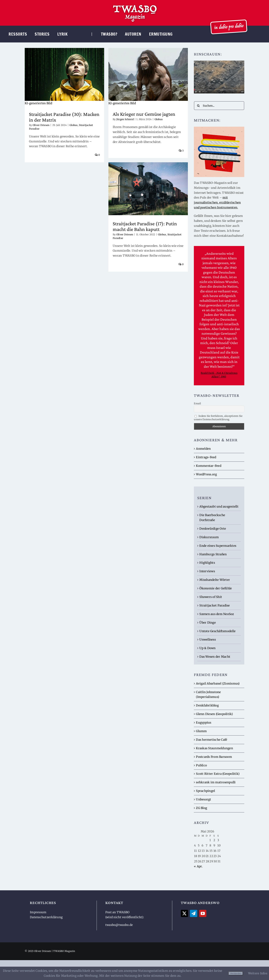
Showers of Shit (211, 597)
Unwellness (208, 640)
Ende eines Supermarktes (218, 546)
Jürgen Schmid (123, 119)
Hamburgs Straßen (213, 554)
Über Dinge (208, 623)
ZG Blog (201, 808)
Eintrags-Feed (206, 457)
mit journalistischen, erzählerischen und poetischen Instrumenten (217, 203)
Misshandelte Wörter (215, 580)
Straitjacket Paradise (215, 605)
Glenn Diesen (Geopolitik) (214, 714)
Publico (201, 765)
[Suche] (198, 106)
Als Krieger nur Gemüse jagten (142, 114)
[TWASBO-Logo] (135, 5)
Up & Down (207, 648)
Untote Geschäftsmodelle (217, 631)
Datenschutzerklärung (46, 917)
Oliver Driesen (41, 125)
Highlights (207, 563)
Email (197, 403)
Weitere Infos (258, 973)
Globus (74, 125)
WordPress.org (206, 474)
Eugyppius (204, 723)
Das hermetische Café (212, 740)
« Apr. (198, 866)
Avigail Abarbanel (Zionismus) (218, 684)
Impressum (38, 912)
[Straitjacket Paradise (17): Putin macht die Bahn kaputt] (146, 187)
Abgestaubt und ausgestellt (219, 507)
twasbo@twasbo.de (119, 925)
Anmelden (203, 449)
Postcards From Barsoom (214, 757)
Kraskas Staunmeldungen (214, 748)
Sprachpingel (205, 791)
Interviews (207, 571)
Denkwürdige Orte (213, 529)
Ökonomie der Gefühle (216, 588)
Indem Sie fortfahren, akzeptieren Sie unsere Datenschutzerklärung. (218, 418)
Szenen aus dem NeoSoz (217, 614)
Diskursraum (209, 537)
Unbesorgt (203, 799)
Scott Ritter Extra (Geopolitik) (218, 774)
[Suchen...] (219, 106)
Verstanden (236, 973)
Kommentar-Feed (209, 466)
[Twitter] (184, 913)
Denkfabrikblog (207, 705)
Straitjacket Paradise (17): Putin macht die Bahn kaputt (143, 225)
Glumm (201, 731)
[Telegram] (194, 913)
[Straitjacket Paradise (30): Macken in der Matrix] (64, 77)
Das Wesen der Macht (215, 657)
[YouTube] (203, 913)
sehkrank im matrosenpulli (216, 782)
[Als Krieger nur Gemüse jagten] (146, 77)
